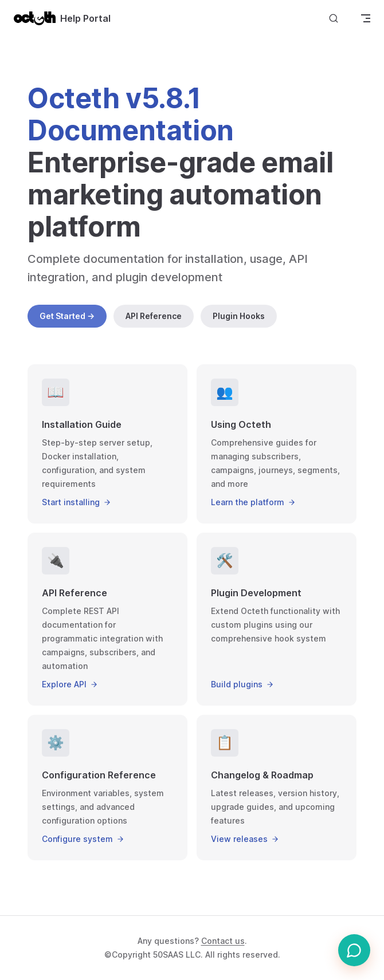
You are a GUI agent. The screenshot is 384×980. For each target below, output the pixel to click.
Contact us (223, 941)
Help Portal (62, 18)
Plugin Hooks (239, 316)
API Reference (154, 316)
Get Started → (67, 316)
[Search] (334, 18)
